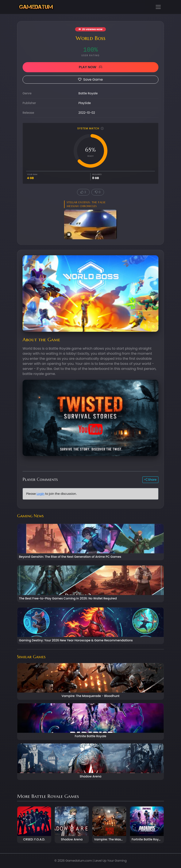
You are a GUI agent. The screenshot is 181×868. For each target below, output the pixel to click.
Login (40, 494)
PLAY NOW (90, 67)
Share (150, 480)
